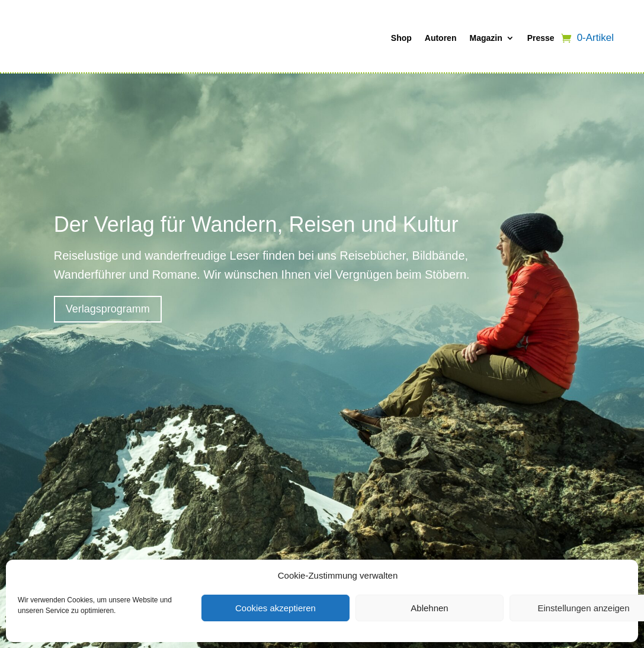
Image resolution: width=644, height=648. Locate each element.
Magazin (486, 38)
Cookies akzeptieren (275, 608)
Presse (541, 38)
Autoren (441, 38)
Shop (401, 38)
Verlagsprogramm (108, 309)
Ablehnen (429, 608)
